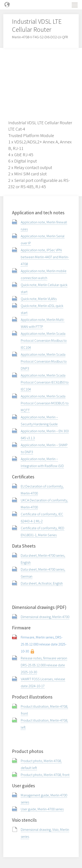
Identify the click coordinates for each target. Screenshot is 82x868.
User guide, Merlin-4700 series (42, 809)
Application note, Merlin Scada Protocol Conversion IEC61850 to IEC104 (45, 382)
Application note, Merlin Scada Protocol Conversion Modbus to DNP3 (44, 361)
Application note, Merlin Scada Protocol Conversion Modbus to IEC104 (44, 340)
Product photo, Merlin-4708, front (45, 775)
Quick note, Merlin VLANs (39, 299)
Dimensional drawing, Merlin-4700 (45, 617)
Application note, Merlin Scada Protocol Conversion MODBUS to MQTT (45, 403)
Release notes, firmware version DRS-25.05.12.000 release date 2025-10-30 (44, 665)
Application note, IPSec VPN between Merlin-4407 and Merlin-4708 (45, 257)
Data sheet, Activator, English (42, 583)
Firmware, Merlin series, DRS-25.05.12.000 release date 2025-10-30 (44, 644)
